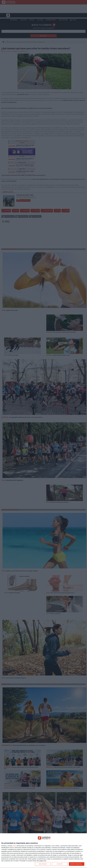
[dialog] (43, 851)
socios (15, 846)
